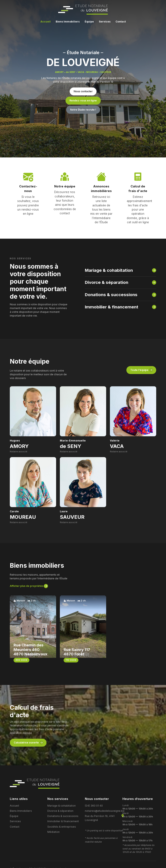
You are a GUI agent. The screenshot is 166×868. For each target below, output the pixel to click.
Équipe (14, 796)
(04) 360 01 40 (93, 786)
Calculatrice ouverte (26, 724)
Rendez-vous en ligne (83, 100)
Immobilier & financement (109, 294)
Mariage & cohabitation (107, 262)
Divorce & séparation (104, 273)
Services (15, 800)
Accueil (14, 786)
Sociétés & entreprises (60, 805)
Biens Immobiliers (20, 791)
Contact (14, 805)
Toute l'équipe (139, 359)
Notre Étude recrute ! (83, 110)
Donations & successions (108, 284)
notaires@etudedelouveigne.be (103, 791)
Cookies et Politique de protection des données (37, 854)
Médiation (53, 810)
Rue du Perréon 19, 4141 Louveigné (98, 797)
